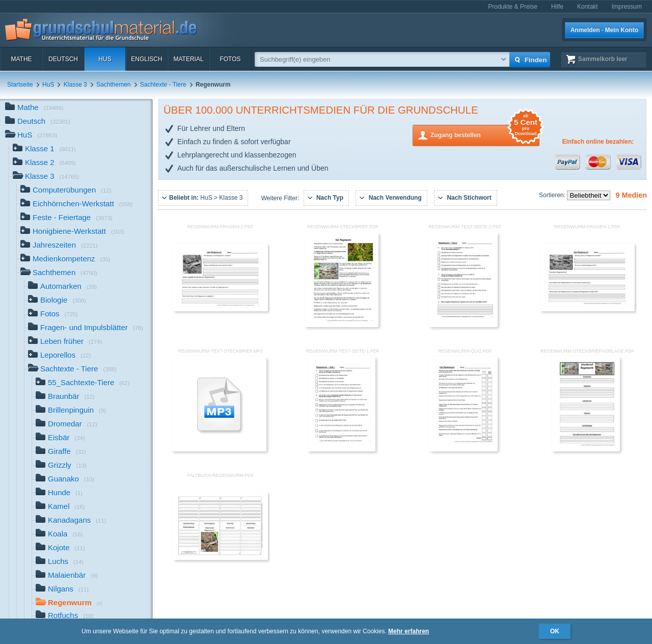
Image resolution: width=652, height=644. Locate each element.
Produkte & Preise (513, 7)
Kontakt (588, 7)
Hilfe (557, 7)
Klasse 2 (44, 163)
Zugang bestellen (485, 134)
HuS (105, 59)
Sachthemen (113, 85)
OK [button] (555, 631)
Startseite (20, 85)
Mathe (21, 59)
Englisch (146, 59)
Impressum (627, 7)
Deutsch (63, 59)
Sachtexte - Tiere (163, 85)
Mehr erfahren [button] (409, 631)
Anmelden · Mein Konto (604, 30)
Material (188, 59)
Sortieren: (553, 195)
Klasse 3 (75, 85)
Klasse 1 (44, 150)
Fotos (230, 59)
